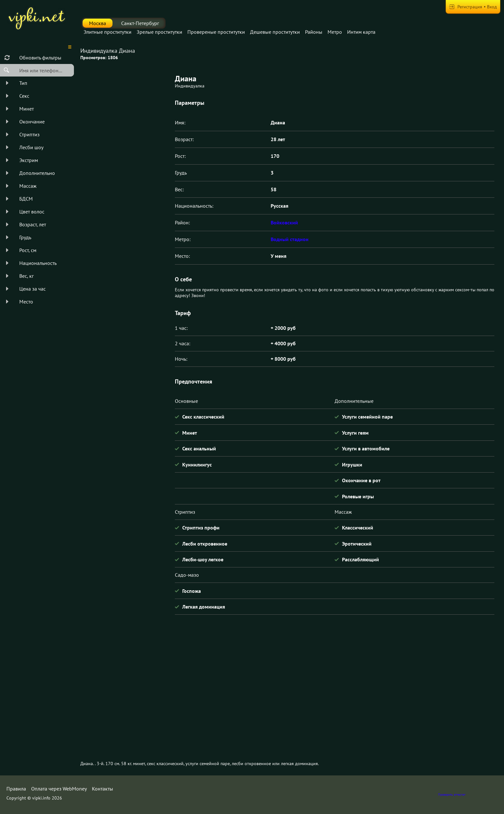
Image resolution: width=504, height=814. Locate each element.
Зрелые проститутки (159, 32)
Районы (314, 32)
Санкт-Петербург (140, 23)
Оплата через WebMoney (59, 789)
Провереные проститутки (216, 32)
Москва (98, 23)
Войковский (284, 222)
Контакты (103, 789)
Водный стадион (290, 239)
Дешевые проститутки (275, 32)
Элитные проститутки (108, 32)
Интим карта (361, 32)
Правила (16, 789)
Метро (335, 32)
